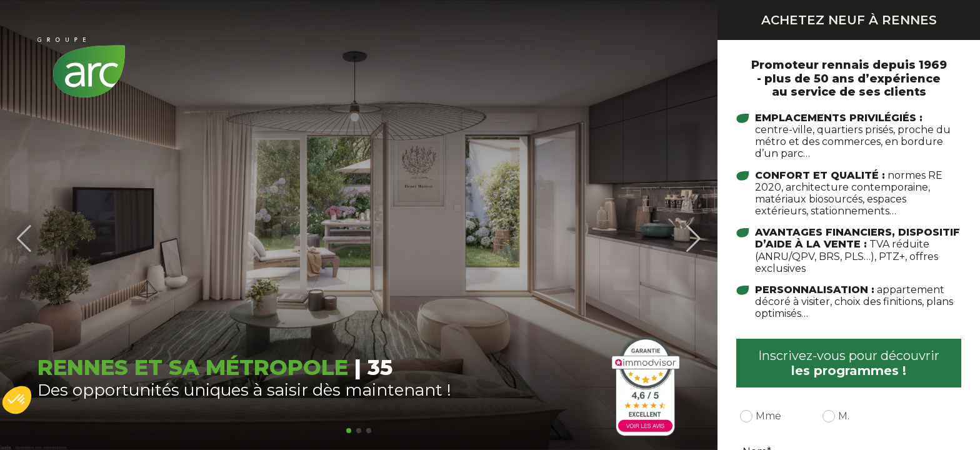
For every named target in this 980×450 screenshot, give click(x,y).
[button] (349, 431)
